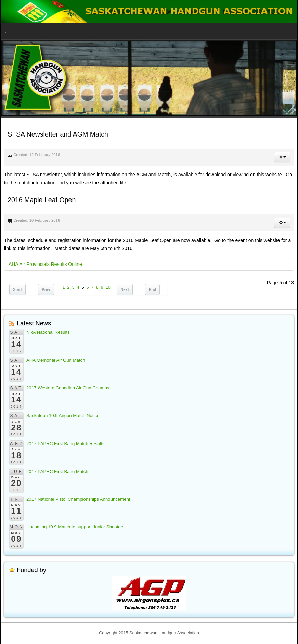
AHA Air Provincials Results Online (45, 264)
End (152, 289)
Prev (46, 289)
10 (108, 287)
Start (17, 289)
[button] (282, 157)
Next (125, 289)
